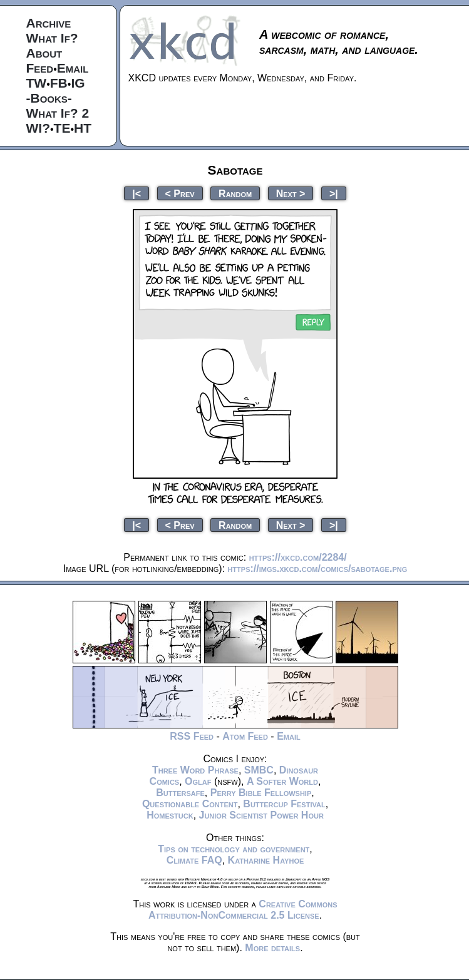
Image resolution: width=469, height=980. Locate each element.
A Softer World (282, 781)
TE (62, 128)
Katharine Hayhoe (266, 860)
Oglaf (198, 781)
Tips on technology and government (234, 849)
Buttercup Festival (284, 804)
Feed (40, 68)
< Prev (180, 193)
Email (73, 68)
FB (59, 83)
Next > (291, 193)
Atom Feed (245, 736)
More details (272, 948)
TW (37, 83)
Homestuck (170, 815)
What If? (52, 38)
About (44, 53)
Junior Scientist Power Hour (261, 815)
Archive (49, 23)
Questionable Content (190, 804)
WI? (38, 128)
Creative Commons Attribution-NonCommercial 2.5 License (243, 910)
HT (83, 128)
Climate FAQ (194, 860)
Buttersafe (180, 793)
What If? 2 (58, 113)
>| (334, 193)
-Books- (49, 98)
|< (137, 193)
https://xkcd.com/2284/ (298, 557)
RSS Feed (192, 736)
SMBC (259, 770)
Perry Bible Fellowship (261, 793)
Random (235, 193)
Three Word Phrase (195, 770)
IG (78, 83)
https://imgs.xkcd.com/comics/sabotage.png (317, 569)
